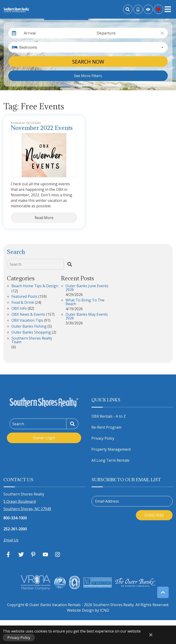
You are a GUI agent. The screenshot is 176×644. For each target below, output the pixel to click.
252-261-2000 (15, 529)
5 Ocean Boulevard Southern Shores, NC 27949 (27, 505)
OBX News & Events (28, 315)
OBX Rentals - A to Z (109, 416)
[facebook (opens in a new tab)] (9, 554)
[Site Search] (128, 9)
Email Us (11, 540)
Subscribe (154, 515)
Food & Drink (23, 303)
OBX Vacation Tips (27, 321)
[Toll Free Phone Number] (138, 9)
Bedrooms (28, 47)
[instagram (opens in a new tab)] (58, 554)
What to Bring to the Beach (85, 302)
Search (15, 264)
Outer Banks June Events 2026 (87, 288)
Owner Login (44, 438)
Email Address (107, 501)
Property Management (111, 449)
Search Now (88, 62)
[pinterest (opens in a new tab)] (33, 554)
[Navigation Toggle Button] (168, 9)
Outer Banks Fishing (29, 327)
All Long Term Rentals (110, 460)
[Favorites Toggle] (158, 9)
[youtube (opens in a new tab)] (45, 554)
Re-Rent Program (106, 427)
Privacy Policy (103, 438)
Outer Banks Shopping (31, 333)
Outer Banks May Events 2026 (87, 316)
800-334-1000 (15, 518)
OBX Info (19, 309)
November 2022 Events (42, 128)
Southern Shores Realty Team (32, 340)
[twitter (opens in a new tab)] (21, 554)
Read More (44, 218)
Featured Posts (24, 297)
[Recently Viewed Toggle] (148, 9)
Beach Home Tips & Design (35, 286)
